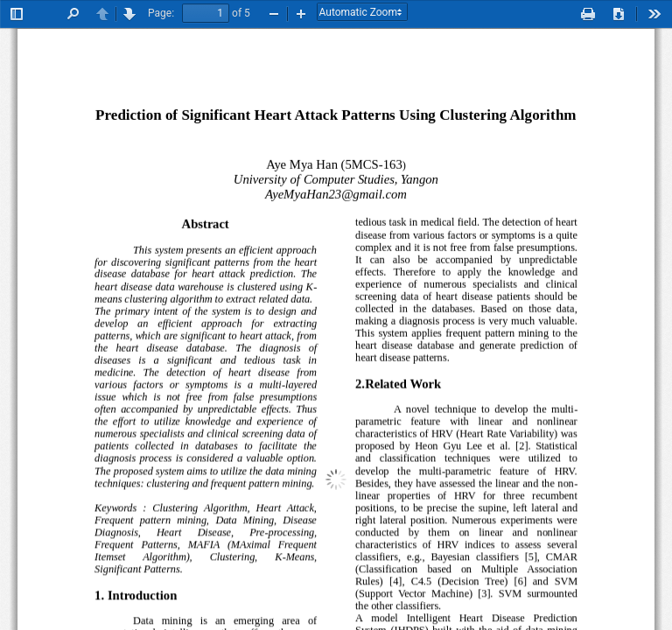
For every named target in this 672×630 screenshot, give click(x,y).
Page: (161, 13)
